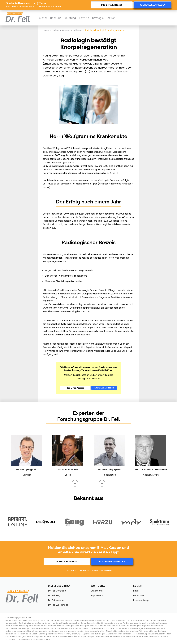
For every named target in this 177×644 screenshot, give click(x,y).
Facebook (139, 595)
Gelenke (66, 30)
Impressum (97, 595)
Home (46, 30)
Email (136, 591)
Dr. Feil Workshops (58, 605)
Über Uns (56, 18)
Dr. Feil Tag (54, 595)
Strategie (98, 18)
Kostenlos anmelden (153, 5)
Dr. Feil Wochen (57, 600)
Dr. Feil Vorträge (57, 591)
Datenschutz (98, 591)
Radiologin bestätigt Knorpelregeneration (105, 30)
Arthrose (78, 30)
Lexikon (111, 18)
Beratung (70, 18)
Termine (84, 18)
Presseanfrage (141, 600)
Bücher (43, 18)
